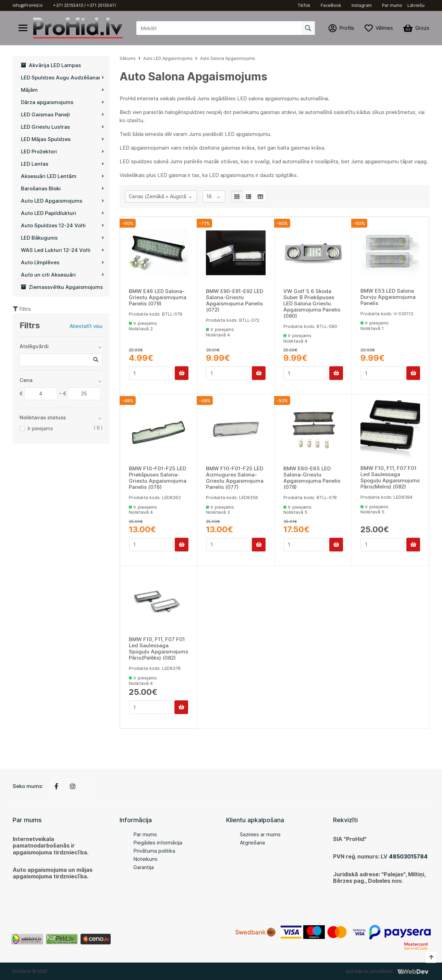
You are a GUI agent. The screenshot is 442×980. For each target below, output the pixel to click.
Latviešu (416, 5)
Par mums (392, 5)
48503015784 (408, 856)
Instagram (362, 5)
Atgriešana (252, 843)
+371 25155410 (68, 5)
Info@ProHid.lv (28, 5)
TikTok (304, 5)
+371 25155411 (101, 5)
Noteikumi (145, 859)
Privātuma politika (154, 851)
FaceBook (331, 5)
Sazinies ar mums (260, 834)
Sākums (128, 58)
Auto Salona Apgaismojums (228, 58)
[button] (418, 5)
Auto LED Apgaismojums (168, 58)
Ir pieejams (40, 428)
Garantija (144, 867)
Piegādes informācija (158, 843)
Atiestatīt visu (86, 326)
